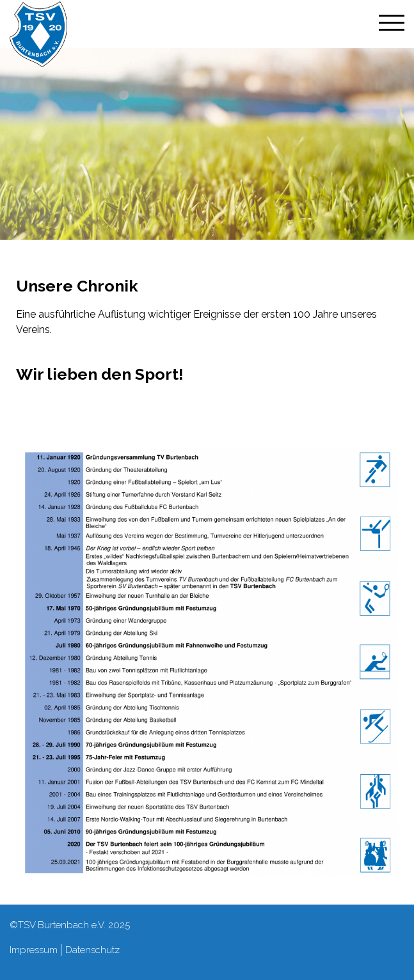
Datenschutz (92, 950)
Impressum (34, 950)
